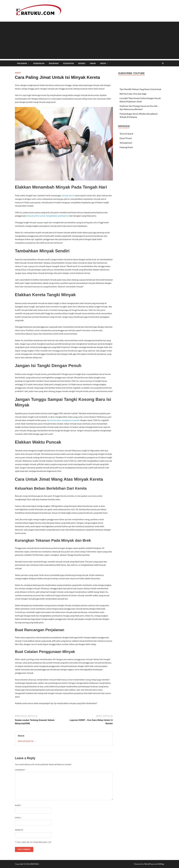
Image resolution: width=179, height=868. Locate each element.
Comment (21, 770)
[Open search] (163, 63)
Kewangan (39, 63)
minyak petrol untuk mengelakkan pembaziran (48, 216)
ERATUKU (35, 864)
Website (19, 830)
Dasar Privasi (126, 138)
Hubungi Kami (126, 147)
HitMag (161, 864)
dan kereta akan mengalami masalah (63, 420)
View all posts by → (27, 741)
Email (19, 818)
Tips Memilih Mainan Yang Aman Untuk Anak (140, 89)
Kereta (18, 73)
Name (18, 805)
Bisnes (82, 63)
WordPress (149, 864)
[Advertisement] (90, 40)
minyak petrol (68, 195)
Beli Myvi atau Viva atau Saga (133, 94)
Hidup (103, 63)
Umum (93, 63)
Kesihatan (69, 63)
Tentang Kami (126, 143)
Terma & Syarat (126, 134)
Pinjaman (22, 63)
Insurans (54, 63)
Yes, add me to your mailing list (33, 842)
